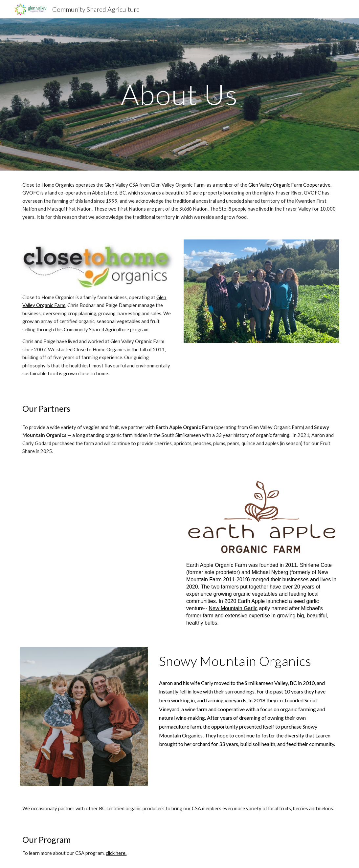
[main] (180, 94)
